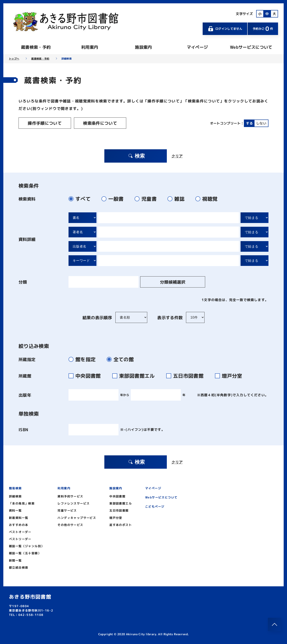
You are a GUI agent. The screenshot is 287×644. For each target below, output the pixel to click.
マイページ (197, 47)
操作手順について (43, 123)
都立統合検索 (19, 567)
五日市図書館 (187, 375)
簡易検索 (15, 488)
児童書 (147, 198)
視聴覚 (208, 198)
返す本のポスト (121, 524)
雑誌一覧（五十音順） (25, 553)
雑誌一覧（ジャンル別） (27, 546)
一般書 (114, 198)
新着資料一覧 (19, 517)
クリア (177, 155)
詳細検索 (15, 496)
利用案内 (90, 47)
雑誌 (178, 198)
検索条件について (94, 123)
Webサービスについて (251, 47)
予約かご (263, 29)
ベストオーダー (20, 531)
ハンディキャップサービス (77, 517)
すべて (81, 198)
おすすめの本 (19, 524)
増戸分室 (230, 375)
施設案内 (143, 47)
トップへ (14, 59)
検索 (136, 155)
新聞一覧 (15, 560)
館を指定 (84, 359)
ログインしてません (225, 29)
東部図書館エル (136, 375)
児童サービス (67, 510)
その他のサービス (70, 524)
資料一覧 (15, 510)
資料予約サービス (70, 496)
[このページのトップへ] (275, 624)
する (249, 123)
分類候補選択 (164, 281)
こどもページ (155, 506)
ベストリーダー (20, 538)
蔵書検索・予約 (36, 47)
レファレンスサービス (74, 503)
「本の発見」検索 (22, 503)
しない (261, 123)
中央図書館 (87, 375)
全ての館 (122, 359)
